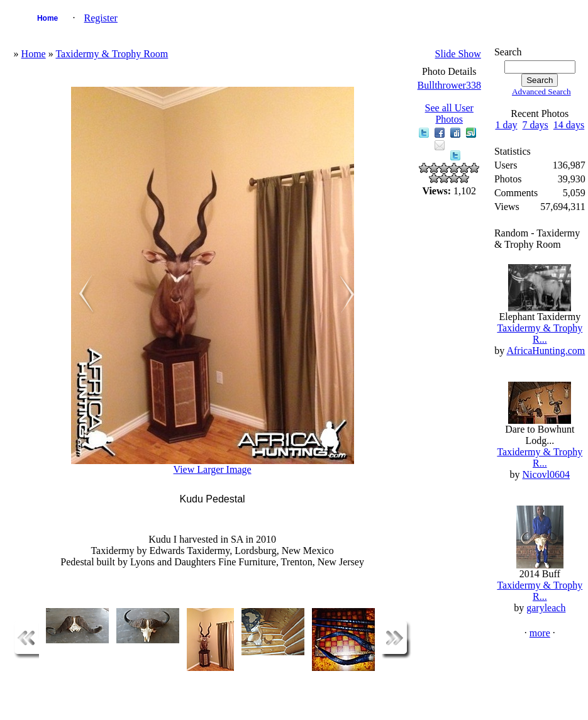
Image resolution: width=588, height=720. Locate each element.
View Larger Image (213, 469)
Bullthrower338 (449, 85)
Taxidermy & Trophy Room (112, 54)
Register (101, 18)
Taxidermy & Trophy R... (540, 334)
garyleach (546, 608)
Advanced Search (541, 91)
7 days (535, 125)
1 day (506, 125)
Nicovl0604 (546, 474)
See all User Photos (449, 114)
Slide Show (458, 54)
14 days (569, 125)
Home (47, 18)
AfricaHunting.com (546, 351)
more (540, 633)
